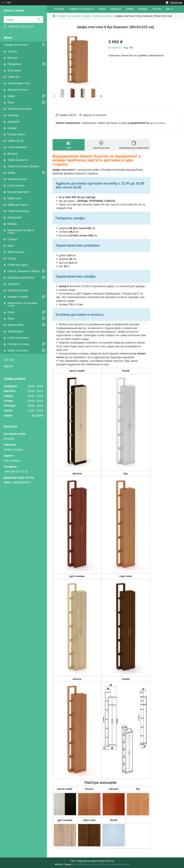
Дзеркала (13, 122)
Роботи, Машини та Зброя (23, 271)
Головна (59, 9)
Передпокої (15, 64)
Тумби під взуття (18, 160)
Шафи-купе (14, 198)
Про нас (9, 360)
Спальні (12, 51)
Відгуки (8, 366)
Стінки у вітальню (18, 211)
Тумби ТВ (13, 77)
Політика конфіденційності (115, 864)
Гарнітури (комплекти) (21, 278)
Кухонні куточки (17, 179)
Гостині (157, 9)
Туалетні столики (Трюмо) (23, 166)
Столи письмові (17, 147)
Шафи (11, 96)
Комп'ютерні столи (19, 83)
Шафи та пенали (18, 350)
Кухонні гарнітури (18, 192)
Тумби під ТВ (15, 141)
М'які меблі (14, 70)
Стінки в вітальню (18, 338)
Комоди (12, 128)
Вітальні (12, 58)
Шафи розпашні (103, 16)
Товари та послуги (16, 45)
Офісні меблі (15, 325)
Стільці (12, 258)
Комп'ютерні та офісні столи (21, 232)
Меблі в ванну (16, 252)
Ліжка (11, 102)
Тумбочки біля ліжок (20, 109)
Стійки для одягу (18, 265)
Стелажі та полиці (18, 344)
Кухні (11, 246)
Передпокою (15, 331)
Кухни (11, 312)
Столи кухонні (16, 185)
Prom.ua (110, 861)
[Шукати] (39, 20)
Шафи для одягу (18, 205)
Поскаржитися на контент (86, 864)
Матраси (116, 9)
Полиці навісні (16, 134)
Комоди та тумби (18, 297)
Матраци (13, 115)
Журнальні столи (18, 90)
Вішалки (13, 154)
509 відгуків (176, 3)
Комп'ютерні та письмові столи (22, 304)
